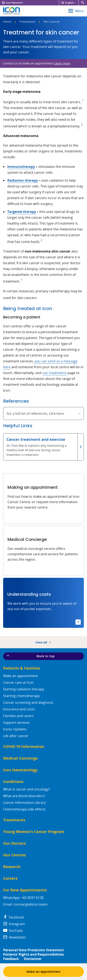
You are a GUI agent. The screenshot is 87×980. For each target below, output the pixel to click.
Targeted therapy (22, 212)
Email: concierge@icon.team (25, 904)
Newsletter (15, 937)
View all (43, 642)
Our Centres (15, 855)
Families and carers (18, 716)
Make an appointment (20, 676)
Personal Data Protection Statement (33, 950)
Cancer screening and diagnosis (28, 702)
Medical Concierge (20, 758)
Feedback (11, 959)
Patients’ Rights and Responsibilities (33, 954)
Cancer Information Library (24, 803)
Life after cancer (16, 736)
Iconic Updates (15, 729)
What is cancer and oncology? (27, 789)
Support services (16, 722)
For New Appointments (25, 890)
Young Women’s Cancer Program (34, 832)
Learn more (62, 63)
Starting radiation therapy (24, 689)
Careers (10, 878)
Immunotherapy (21, 167)
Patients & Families (22, 668)
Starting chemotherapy (21, 696)
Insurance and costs (19, 709)
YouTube (13, 931)
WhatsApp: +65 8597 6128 (23, 898)
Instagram (14, 924)
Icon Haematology (20, 770)
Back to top (30, 656)
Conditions (13, 782)
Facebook (13, 917)
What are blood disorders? (24, 796)
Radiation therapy (23, 180)
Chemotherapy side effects (24, 809)
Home (7, 22)
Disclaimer (33, 959)
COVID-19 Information (24, 747)
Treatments (27, 22)
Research (12, 867)
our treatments (55, 373)
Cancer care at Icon (18, 682)
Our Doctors (14, 843)
